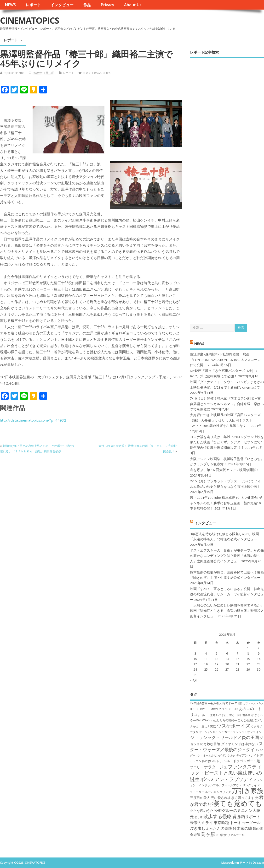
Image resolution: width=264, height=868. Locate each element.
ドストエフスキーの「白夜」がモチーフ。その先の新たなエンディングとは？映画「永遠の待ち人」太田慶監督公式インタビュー (227, 556)
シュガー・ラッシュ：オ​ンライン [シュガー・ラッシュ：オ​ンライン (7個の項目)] (240, 732)
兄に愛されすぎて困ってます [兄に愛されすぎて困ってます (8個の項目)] (233, 798)
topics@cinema (14, 73)
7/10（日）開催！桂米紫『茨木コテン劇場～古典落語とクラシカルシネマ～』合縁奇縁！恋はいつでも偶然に (227, 404)
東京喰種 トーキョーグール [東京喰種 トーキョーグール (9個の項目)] (237, 823)
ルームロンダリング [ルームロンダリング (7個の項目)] (218, 792)
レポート (33, 5)
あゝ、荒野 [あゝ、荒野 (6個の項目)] (209, 715)
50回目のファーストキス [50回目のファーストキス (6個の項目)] (249, 703)
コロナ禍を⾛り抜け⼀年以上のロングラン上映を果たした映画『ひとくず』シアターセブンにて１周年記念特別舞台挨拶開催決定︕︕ (227, 442)
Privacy (107, 5)
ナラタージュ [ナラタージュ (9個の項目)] (216, 767)
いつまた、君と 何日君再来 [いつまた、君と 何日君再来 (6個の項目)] (233, 715)
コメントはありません (97, 73)
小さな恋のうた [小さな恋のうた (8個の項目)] (202, 811)
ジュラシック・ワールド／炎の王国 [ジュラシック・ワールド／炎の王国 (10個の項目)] (224, 737)
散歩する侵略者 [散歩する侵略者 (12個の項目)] (220, 816)
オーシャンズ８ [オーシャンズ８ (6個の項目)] (209, 732)
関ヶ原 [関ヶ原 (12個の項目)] (208, 834)
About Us (133, 5)
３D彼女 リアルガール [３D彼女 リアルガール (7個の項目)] (230, 835)
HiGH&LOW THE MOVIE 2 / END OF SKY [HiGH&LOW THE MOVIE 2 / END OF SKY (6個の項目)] (214, 709)
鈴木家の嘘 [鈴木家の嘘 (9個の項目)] (242, 828)
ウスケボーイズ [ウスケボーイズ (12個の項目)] (233, 726)
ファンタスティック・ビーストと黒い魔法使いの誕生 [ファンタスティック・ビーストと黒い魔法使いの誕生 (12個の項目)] (226, 773)
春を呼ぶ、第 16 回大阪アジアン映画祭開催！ (225, 470)
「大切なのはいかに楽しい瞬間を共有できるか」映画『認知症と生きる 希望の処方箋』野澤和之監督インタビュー (227, 611)
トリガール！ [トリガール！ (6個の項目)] (224, 761)
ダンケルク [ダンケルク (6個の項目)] (229, 755)
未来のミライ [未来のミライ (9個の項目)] (201, 823)
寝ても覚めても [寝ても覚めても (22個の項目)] (237, 803)
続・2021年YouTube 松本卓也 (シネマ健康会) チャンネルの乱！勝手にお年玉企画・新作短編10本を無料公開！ (226, 503)
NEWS (10, 5)
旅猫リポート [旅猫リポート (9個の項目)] (249, 817)
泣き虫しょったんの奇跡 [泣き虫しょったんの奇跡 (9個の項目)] (211, 828)
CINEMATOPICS (29, 20)
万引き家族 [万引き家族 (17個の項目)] (247, 791)
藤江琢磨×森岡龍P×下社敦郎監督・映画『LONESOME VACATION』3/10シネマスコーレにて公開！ (225, 360)
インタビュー (62, 5)
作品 (87, 5)
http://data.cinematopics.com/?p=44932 (33, 420)
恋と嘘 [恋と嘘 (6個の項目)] (198, 817)
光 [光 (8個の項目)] (257, 798)
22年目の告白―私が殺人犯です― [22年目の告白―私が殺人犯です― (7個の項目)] (212, 703)
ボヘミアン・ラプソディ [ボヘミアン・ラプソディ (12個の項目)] (227, 779)
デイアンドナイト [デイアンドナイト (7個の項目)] (248, 755)
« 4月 (193, 680)
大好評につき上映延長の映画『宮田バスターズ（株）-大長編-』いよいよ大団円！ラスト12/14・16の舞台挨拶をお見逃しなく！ (225, 420)
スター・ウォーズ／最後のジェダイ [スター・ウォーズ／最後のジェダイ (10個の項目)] (227, 746)
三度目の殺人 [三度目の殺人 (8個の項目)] (200, 798)
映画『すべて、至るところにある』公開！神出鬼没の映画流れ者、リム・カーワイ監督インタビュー (227, 594)
